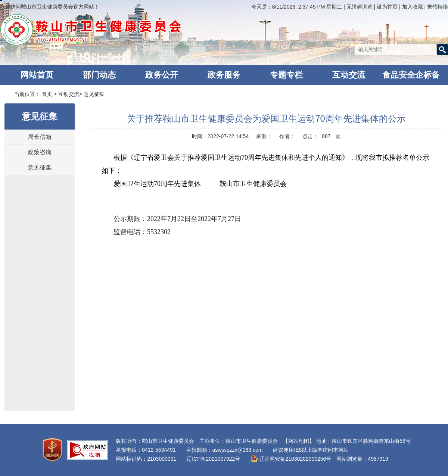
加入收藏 (413, 7)
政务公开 (162, 75)
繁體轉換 (438, 7)
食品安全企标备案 (411, 77)
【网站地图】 (299, 441)
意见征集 (94, 94)
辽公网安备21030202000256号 (291, 459)
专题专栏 (286, 75)
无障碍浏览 (360, 7)
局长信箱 (40, 137)
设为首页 (388, 7)
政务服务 (224, 75)
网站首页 (37, 75)
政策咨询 (40, 152)
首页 (47, 94)
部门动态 (99, 75)
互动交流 (349, 75)
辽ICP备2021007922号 (213, 459)
